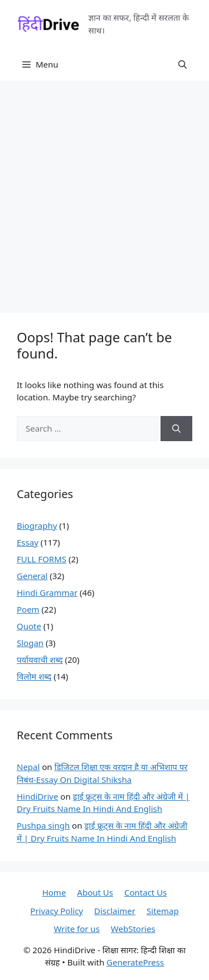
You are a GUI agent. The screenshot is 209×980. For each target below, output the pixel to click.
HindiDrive (37, 796)
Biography (37, 525)
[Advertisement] (104, 191)
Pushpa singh (43, 825)
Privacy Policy (57, 911)
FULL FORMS (42, 559)
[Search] (176, 429)
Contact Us (145, 892)
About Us (95, 892)
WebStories (133, 929)
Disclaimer (115, 911)
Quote (29, 626)
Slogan (30, 643)
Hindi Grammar (47, 592)
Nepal (28, 767)
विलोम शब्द (34, 676)
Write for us (76, 929)
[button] (183, 64)
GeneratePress (135, 962)
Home (54, 892)
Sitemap (163, 911)
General (32, 576)
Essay (28, 542)
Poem (28, 609)
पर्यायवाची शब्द (40, 659)
